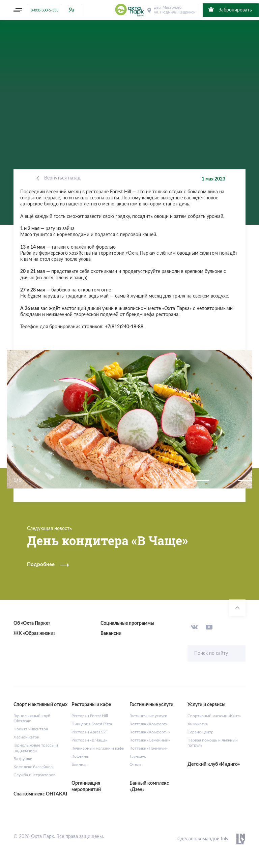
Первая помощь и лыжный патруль (213, 743)
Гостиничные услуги (148, 716)
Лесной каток (26, 737)
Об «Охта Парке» (32, 623)
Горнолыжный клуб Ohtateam (32, 719)
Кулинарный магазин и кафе (98, 748)
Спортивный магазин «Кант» (214, 716)
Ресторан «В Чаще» (89, 740)
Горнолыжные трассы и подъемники (36, 748)
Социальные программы (127, 623)
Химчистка (198, 724)
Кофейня (80, 756)
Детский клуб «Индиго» (214, 764)
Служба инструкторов (34, 775)
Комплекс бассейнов (33, 767)
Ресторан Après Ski (89, 732)
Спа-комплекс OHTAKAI (40, 794)
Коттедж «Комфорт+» (150, 732)
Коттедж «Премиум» (149, 748)
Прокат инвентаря (31, 729)
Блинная (79, 764)
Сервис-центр (200, 732)
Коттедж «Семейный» (150, 740)
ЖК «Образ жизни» (34, 634)
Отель (135, 764)
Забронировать (229, 9)
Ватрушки (23, 759)
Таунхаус (138, 756)
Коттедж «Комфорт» (149, 724)
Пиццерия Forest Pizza (92, 724)
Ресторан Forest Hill (90, 716)
